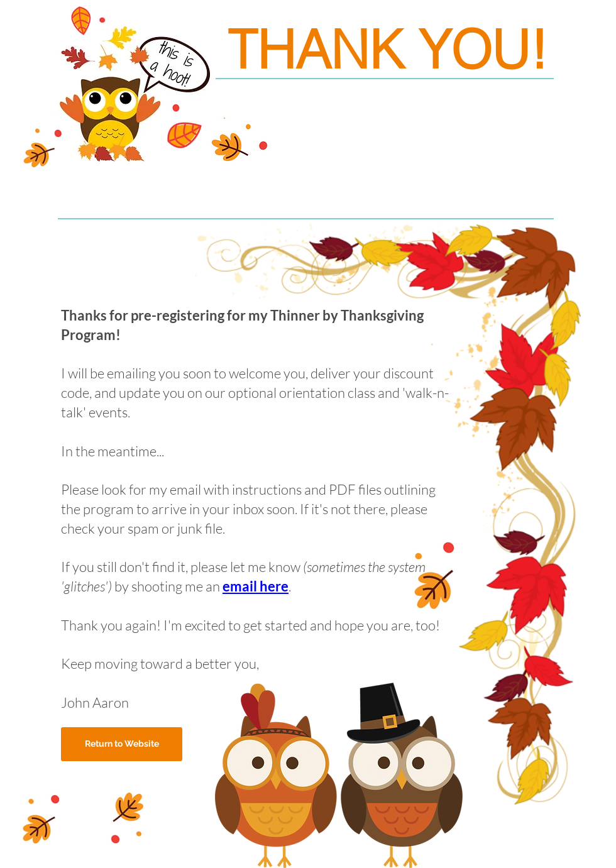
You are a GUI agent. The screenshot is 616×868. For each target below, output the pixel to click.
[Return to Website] (122, 744)
